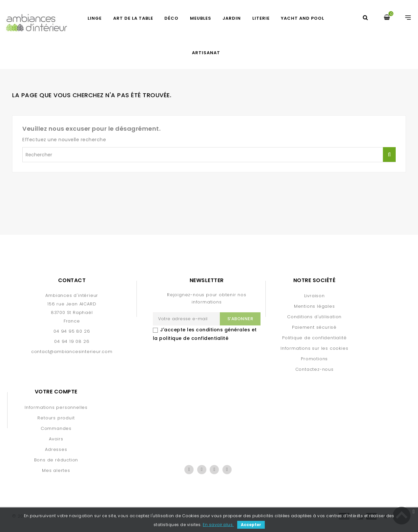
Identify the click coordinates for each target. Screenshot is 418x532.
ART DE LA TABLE (133, 18)
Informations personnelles (56, 407)
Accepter (251, 525)
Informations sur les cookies (314, 348)
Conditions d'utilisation (314, 317)
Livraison (314, 296)
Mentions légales (314, 306)
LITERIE (261, 18)
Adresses (56, 449)
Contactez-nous (314, 369)
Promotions (314, 359)
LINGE (95, 18)
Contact (72, 280)
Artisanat (206, 53)
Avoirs (56, 439)
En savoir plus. (218, 525)
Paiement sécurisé (314, 327)
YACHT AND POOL (303, 18)
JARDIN (232, 18)
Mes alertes (56, 470)
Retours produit (56, 418)
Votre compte (56, 392)
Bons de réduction (56, 460)
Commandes (56, 428)
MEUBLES (201, 18)
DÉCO (171, 18)
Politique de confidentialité (314, 338)
